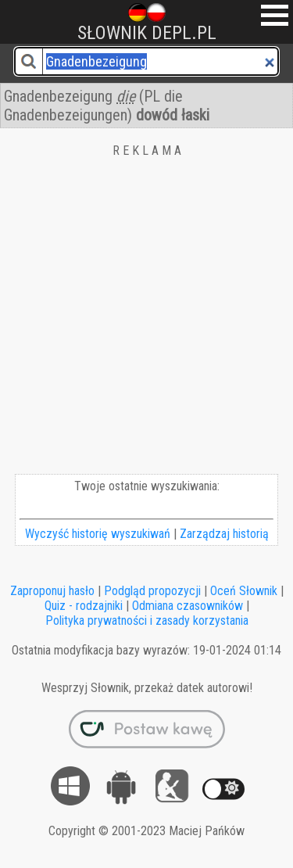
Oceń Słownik (244, 591)
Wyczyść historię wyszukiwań (98, 534)
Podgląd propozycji (152, 591)
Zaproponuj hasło (52, 591)
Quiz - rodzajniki (84, 606)
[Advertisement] (146, 319)
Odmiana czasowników (188, 606)
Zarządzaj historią (224, 534)
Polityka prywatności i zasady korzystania (147, 621)
